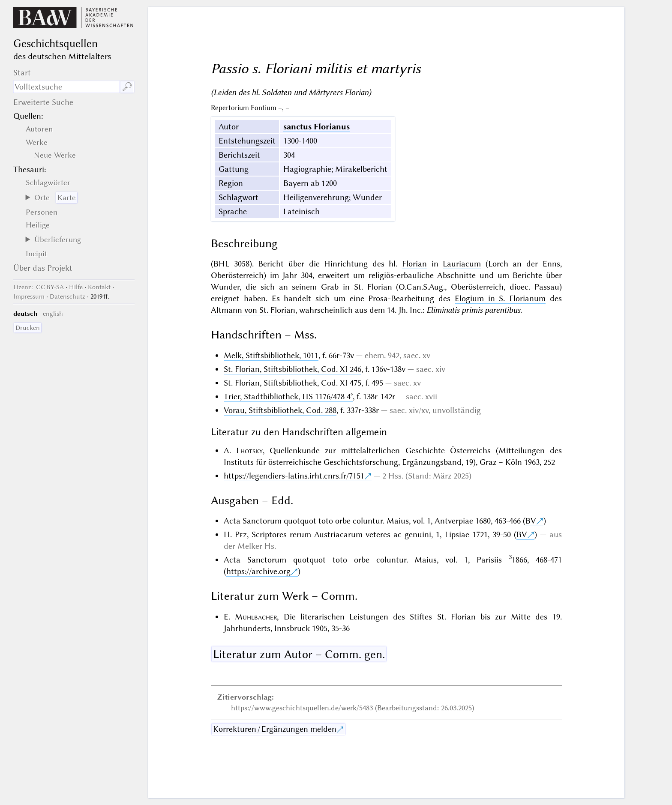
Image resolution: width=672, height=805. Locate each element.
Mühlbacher (256, 617)
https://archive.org (258, 571)
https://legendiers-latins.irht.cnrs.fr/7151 (294, 476)
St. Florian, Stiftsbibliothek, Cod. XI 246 (292, 369)
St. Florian (373, 287)
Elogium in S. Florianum (500, 298)
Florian (414, 264)
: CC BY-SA (39, 287)
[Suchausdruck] (66, 87)
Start (22, 73)
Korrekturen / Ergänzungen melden (275, 729)
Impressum (29, 296)
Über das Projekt (43, 268)
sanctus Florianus (316, 127)
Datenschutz (67, 296)
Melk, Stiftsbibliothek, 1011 (271, 355)
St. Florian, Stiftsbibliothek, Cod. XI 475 (292, 383)
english (53, 314)
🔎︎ (127, 87)
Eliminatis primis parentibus (473, 310)
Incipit (36, 254)
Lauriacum (462, 264)
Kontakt (99, 287)
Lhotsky (249, 450)
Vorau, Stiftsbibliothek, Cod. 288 (280, 410)
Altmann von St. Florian (253, 310)
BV (531, 521)
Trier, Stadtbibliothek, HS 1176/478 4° (288, 397)
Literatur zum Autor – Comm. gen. (299, 654)
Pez (241, 534)
